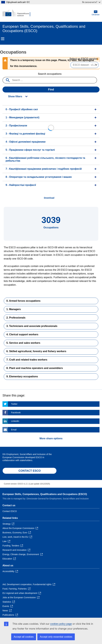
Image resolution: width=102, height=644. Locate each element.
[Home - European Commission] (18, 13)
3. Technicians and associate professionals (32, 326)
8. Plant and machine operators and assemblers (35, 368)
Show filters (15, 96)
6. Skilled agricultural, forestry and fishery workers (36, 351)
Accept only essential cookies (56, 637)
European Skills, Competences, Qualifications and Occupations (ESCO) (45, 494)
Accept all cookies (24, 637)
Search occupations (50, 74)
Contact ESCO (10, 511)
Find (51, 90)
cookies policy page (61, 624)
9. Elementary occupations (22, 376)
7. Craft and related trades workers (27, 360)
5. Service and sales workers (23, 343)
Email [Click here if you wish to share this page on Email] (14, 430)
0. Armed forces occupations (23, 301)
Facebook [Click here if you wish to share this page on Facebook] (16, 413)
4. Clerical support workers (22, 334)
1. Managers (14, 309)
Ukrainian (96, 13)
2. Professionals (16, 318)
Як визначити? (91, 2)
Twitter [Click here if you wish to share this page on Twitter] (14, 404)
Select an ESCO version (84, 59)
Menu (3, 39)
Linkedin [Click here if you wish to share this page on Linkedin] (15, 421)
